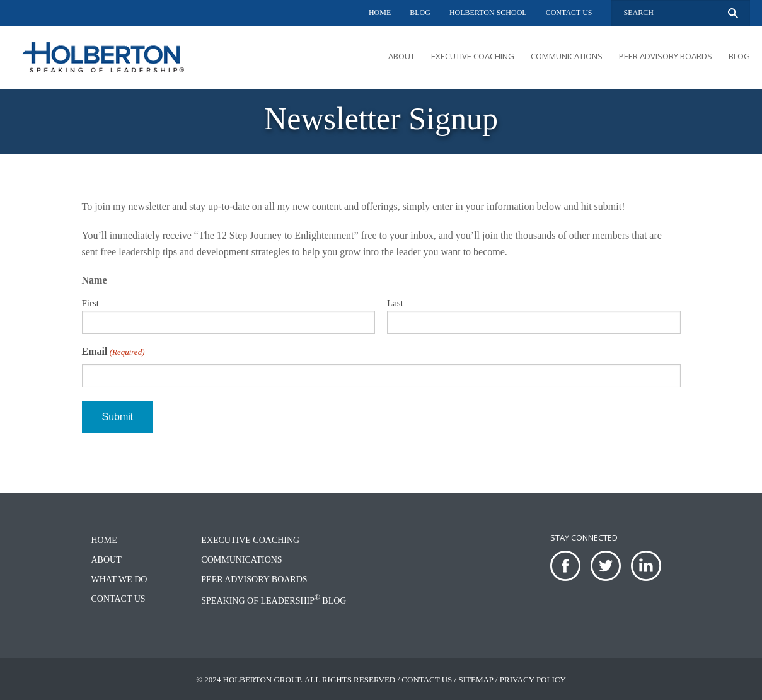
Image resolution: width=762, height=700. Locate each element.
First (91, 303)
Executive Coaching (473, 56)
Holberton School (488, 13)
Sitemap (476, 680)
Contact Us (569, 13)
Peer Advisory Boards (666, 56)
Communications (567, 56)
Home (380, 13)
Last (395, 303)
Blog (420, 13)
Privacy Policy (533, 680)
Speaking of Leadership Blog (274, 601)
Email (113, 352)
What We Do (119, 579)
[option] (381, 122)
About (401, 56)
